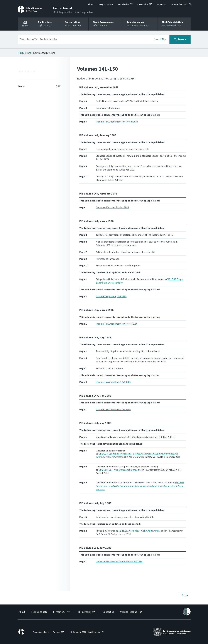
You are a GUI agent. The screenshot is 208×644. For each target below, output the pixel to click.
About (91, 4)
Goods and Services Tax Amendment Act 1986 (119, 562)
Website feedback (179, 4)
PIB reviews (24, 53)
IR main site (123, 4)
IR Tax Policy (142, 4)
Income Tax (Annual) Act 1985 (111, 296)
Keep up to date (106, 4)
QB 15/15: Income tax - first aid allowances (139, 531)
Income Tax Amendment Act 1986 (113, 382)
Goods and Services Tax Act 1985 (112, 207)
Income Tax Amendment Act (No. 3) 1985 (117, 122)
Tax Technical (62, 8)
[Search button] (180, 40)
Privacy (56, 632)
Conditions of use (41, 632)
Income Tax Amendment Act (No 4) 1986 (117, 324)
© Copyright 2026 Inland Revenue (85, 632)
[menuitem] (22, 612)
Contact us (161, 4)
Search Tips (160, 39)
